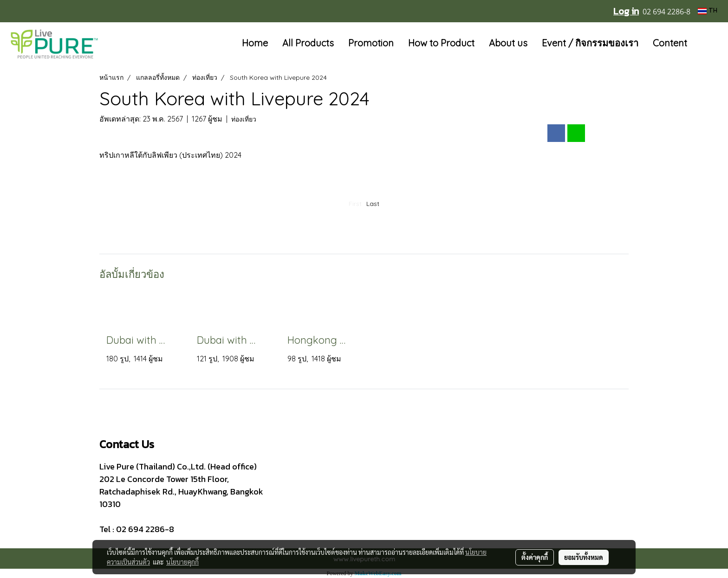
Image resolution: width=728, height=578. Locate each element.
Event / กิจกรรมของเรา (590, 43)
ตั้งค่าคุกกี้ (535, 557)
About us (508, 43)
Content (670, 43)
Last (373, 204)
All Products (308, 43)
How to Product (441, 43)
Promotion (371, 43)
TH (708, 11)
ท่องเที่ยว (244, 119)
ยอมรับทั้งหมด (584, 557)
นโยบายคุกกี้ (182, 562)
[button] (708, 44)
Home (255, 43)
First (355, 204)
